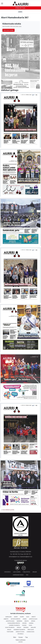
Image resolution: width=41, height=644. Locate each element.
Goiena (31, 623)
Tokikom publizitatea (20, 640)
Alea (28, 617)
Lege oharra (17, 572)
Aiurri (20, 12)
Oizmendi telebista (19, 630)
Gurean (21, 637)
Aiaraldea (9, 617)
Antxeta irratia (16, 619)
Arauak (35, 572)
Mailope (33, 627)
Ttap (26, 637)
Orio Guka (31, 630)
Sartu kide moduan (8, 30)
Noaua (9, 630)
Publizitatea (26, 572)
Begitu (27, 621)
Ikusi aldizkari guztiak (8, 510)
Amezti (34, 617)
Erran (33, 621)
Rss (27, 575)
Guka (30, 625)
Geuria (24, 623)
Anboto (6, 619)
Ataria (25, 619)
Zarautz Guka (20, 632)
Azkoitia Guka (10, 621)
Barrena (19, 621)
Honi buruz (7, 572)
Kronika (26, 627)
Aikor (16, 617)
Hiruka (19, 627)
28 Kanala (21, 634)
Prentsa (21, 8)
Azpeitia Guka (33, 619)
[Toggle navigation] (2, 4)
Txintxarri (10, 632)
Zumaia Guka (31, 632)
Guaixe (24, 625)
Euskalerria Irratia (14, 623)
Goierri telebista (14, 625)
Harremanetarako (18, 575)
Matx (15, 637)
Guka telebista (10, 627)
